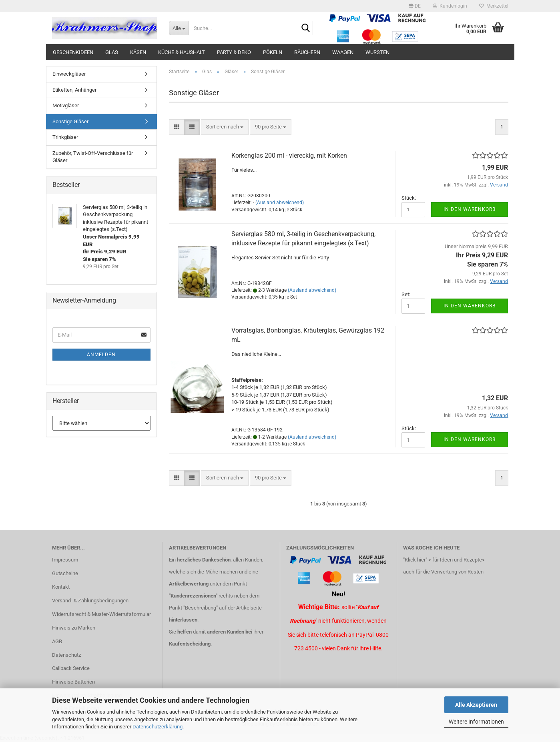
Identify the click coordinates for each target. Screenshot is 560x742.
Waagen (343, 52)
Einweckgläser (69, 74)
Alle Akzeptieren (476, 705)
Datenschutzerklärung (158, 727)
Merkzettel (494, 6)
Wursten (377, 52)
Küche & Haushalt (182, 52)
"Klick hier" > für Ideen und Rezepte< (444, 560)
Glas (112, 52)
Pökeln (273, 52)
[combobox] (225, 127)
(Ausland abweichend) (280, 203)
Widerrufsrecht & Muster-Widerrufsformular (101, 614)
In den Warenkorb (470, 209)
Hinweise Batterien (73, 682)
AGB (57, 641)
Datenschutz (66, 655)
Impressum (65, 560)
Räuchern (307, 52)
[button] (415, 6)
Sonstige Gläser (70, 121)
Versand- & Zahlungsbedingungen (90, 601)
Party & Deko (234, 52)
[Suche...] (179, 28)
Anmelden (101, 355)
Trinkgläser (65, 137)
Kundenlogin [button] (450, 6)
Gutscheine (65, 573)
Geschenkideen (73, 52)
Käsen (138, 52)
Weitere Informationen (476, 722)
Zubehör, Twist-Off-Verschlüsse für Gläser (93, 157)
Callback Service (71, 668)
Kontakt (61, 587)
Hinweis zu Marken (74, 628)
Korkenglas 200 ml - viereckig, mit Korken (289, 155)
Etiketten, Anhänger (74, 90)
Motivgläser (66, 105)
